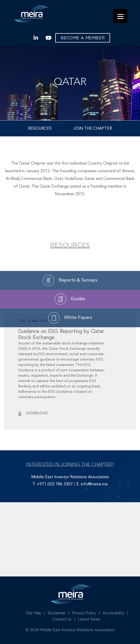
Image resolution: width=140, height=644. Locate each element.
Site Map (34, 613)
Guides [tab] (70, 314)
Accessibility (114, 613)
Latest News (89, 619)
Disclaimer (57, 613)
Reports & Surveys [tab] (70, 296)
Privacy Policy (84, 613)
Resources (40, 129)
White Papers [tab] (70, 333)
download (37, 413)
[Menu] (120, 16)
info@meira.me (94, 484)
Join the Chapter (93, 129)
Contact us (62, 619)
